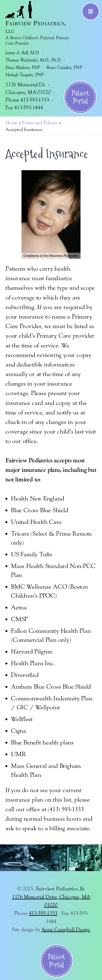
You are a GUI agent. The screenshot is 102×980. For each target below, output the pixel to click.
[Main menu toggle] (91, 11)
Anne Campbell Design (66, 929)
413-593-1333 (43, 913)
